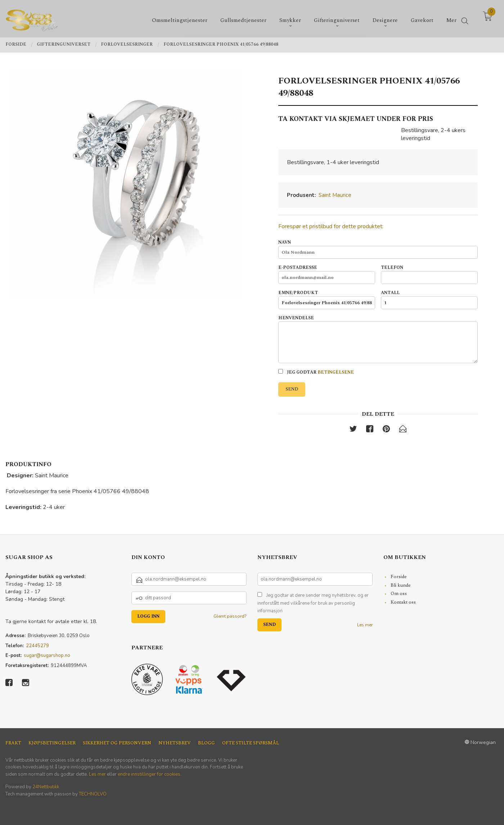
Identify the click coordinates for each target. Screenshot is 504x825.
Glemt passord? (230, 616)
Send (292, 389)
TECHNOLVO (93, 794)
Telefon (429, 274)
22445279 (37, 646)
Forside (399, 577)
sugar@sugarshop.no (47, 655)
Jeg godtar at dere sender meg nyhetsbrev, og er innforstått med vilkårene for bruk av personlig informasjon (313, 603)
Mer (451, 18)
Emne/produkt (327, 299)
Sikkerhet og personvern (117, 743)
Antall (429, 299)
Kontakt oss (403, 602)
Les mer (365, 625)
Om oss (399, 594)
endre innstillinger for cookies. (150, 774)
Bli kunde (401, 585)
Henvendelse (378, 339)
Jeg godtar (316, 372)
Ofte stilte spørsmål (251, 743)
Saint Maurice (335, 195)
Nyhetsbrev (175, 743)
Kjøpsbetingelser (52, 743)
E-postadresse (327, 274)
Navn (378, 249)
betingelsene (336, 372)
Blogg (206, 743)
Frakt (13, 743)
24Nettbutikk (46, 787)
